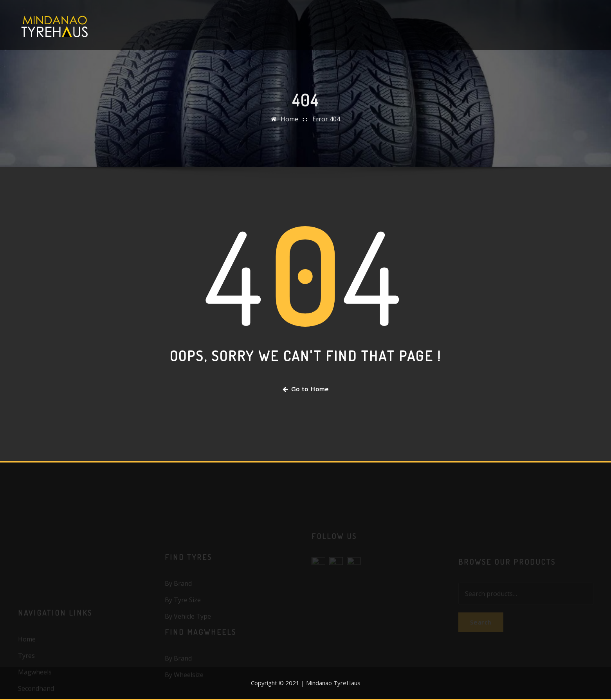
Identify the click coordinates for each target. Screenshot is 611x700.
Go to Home (306, 389)
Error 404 (326, 124)
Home (289, 124)
